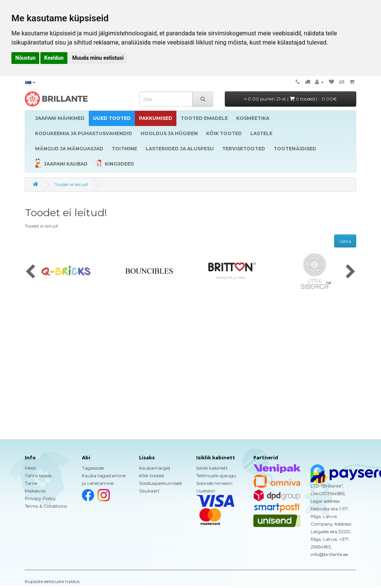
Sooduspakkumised (160, 483)
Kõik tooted (151, 476)
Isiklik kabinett (212, 468)
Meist (30, 468)
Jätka (345, 241)
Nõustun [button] (25, 58)
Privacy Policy (40, 498)
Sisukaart (149, 491)
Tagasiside (93, 468)
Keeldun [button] (54, 58)
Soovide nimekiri (214, 483)
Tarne (31, 483)
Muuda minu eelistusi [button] (98, 58)
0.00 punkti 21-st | (291, 99)
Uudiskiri (206, 491)
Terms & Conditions (46, 506)
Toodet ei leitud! (71, 184)
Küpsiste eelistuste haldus (52, 581)
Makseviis (35, 491)
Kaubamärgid (154, 468)
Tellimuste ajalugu (216, 476)
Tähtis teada (38, 476)
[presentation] (30, 272)
